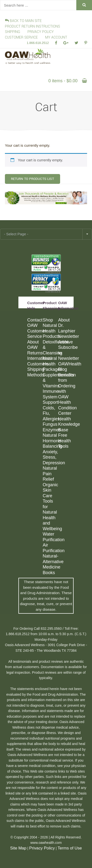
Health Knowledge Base (66, 424)
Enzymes (50, 430)
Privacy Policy (42, 848)
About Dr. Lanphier (66, 325)
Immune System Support (50, 397)
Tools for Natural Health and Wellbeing (50, 515)
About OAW (33, 345)
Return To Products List (33, 179)
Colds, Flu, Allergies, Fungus (50, 416)
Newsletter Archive (66, 339)
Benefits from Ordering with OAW (66, 386)
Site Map (18, 848)
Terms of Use (70, 848)
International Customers (35, 361)
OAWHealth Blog (66, 367)
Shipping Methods (35, 372)
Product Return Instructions (33, 26)
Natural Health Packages (50, 364)
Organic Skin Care (50, 490)
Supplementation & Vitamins (50, 380)
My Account (56, 37)
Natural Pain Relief (50, 474)
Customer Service (35, 334)
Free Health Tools (65, 441)
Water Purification (50, 537)
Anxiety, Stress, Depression (50, 457)
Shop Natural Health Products (50, 328)
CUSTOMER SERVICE (21, 37)
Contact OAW (35, 323)
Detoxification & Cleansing (50, 347)
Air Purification (50, 548)
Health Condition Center (66, 408)
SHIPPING (13, 32)
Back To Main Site (23, 21)
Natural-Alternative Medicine (50, 562)
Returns (35, 353)
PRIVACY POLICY (41, 32)
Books (49, 573)
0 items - (63, 81)
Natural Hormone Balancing (50, 441)
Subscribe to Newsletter (66, 353)
